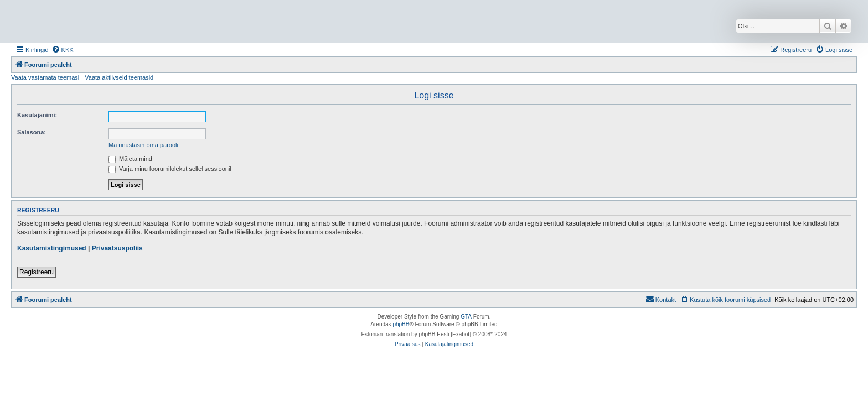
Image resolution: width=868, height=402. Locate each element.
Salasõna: (32, 132)
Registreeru (37, 272)
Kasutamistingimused (52, 248)
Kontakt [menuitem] (661, 299)
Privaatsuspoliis (117, 248)
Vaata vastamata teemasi (45, 77)
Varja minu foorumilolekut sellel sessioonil (170, 169)
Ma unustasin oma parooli (143, 145)
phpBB (401, 324)
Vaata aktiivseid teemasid (119, 77)
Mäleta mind (130, 159)
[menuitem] (63, 50)
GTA (466, 317)
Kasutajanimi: (37, 115)
